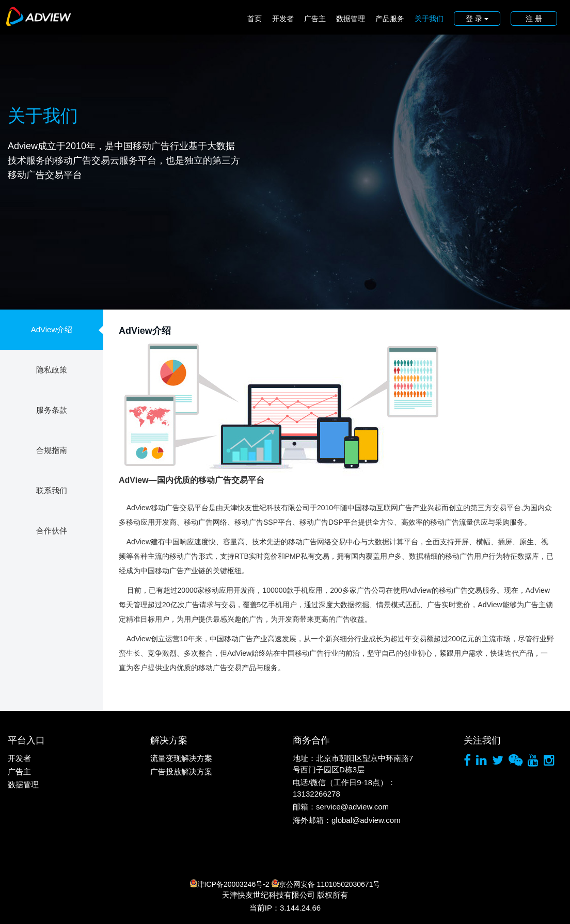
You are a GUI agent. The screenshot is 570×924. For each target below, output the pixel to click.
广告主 (315, 19)
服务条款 (52, 410)
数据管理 (351, 19)
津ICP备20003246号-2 (230, 884)
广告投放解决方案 (181, 772)
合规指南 (52, 450)
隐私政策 (52, 370)
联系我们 (52, 490)
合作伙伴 (52, 531)
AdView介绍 (52, 329)
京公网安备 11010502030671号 (326, 884)
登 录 (477, 19)
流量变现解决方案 (181, 758)
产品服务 (390, 19)
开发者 (283, 19)
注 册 (534, 19)
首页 (255, 19)
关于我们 (429, 19)
